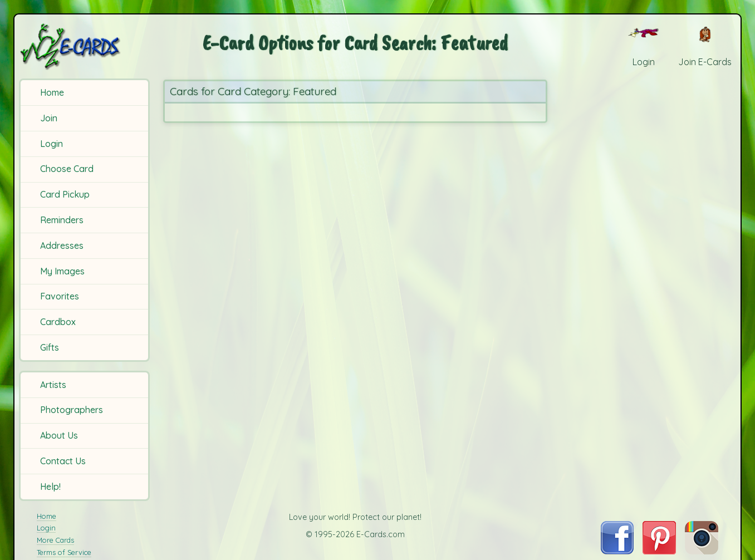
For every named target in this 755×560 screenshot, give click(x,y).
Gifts (50, 347)
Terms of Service (64, 552)
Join (49, 118)
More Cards (55, 540)
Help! (50, 487)
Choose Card (67, 169)
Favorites (60, 296)
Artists (53, 385)
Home (52, 92)
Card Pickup (65, 194)
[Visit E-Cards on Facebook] (617, 551)
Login (52, 144)
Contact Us (63, 461)
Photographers (72, 410)
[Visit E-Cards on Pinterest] (659, 551)
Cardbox (58, 322)
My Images (62, 271)
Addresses (62, 245)
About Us (59, 435)
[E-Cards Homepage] (86, 46)
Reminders (62, 220)
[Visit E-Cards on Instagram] (702, 551)
